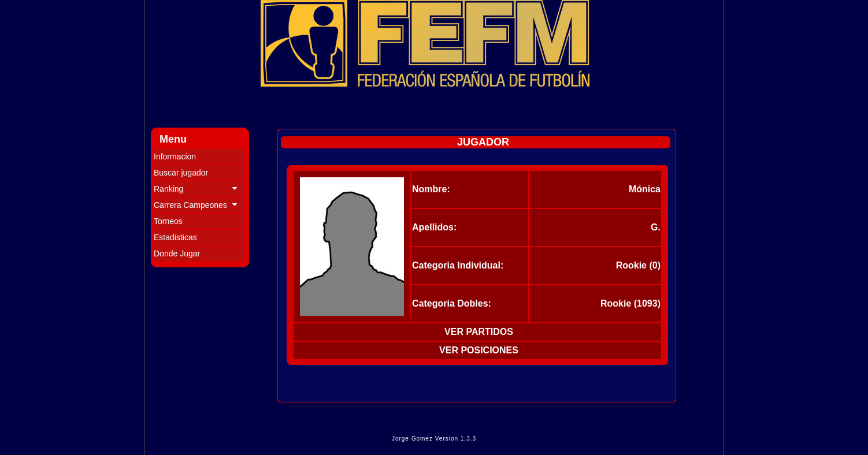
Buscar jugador (181, 173)
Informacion (175, 156)
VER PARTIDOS (479, 332)
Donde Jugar (177, 253)
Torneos (168, 221)
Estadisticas (175, 237)
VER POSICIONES (479, 350)
